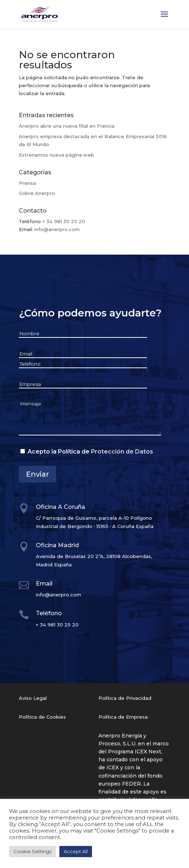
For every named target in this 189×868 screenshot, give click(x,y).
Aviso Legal (33, 698)
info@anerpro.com (57, 229)
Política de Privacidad (125, 698)
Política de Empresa (123, 717)
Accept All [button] (76, 851)
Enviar (37, 474)
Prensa (27, 183)
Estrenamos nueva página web (56, 155)
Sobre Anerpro (37, 193)
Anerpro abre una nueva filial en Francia (67, 126)
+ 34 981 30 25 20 (64, 221)
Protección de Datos (122, 452)
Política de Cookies (42, 717)
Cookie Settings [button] (32, 851)
